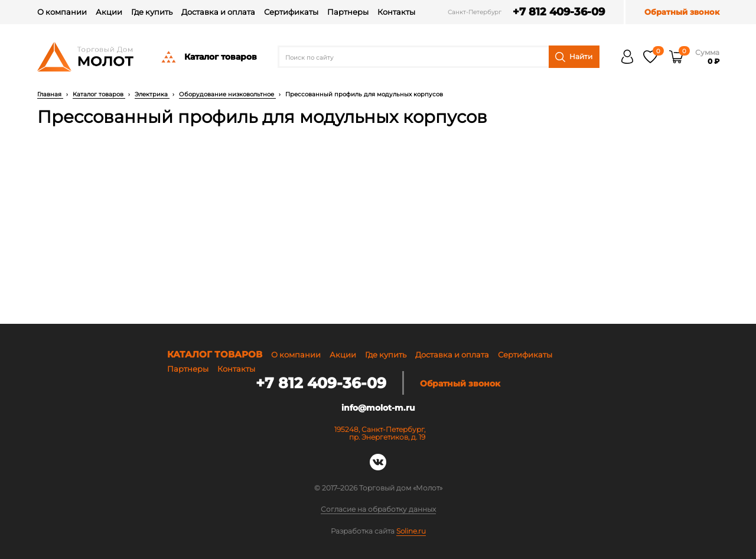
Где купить (152, 12)
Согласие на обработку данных (378, 509)
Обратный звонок (682, 12)
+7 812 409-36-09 (559, 12)
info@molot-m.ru (378, 408)
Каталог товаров (208, 57)
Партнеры (348, 12)
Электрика (152, 94)
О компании (62, 12)
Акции (109, 12)
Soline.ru (411, 531)
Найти (574, 57)
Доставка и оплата (218, 12)
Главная (50, 94)
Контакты (396, 12)
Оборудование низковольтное (227, 94)
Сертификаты (291, 12)
